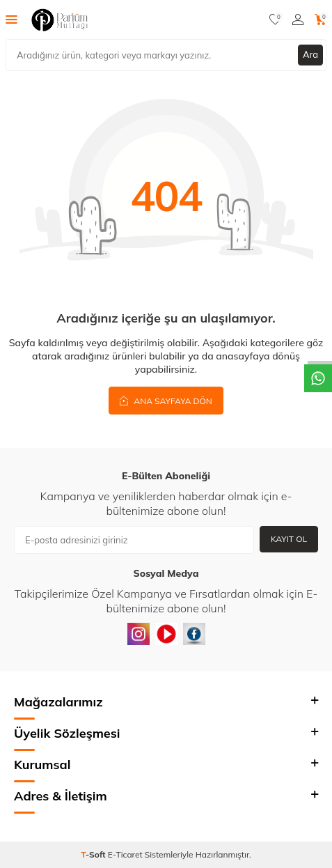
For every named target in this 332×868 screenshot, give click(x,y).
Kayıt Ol (289, 539)
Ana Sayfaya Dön (166, 401)
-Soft (94, 854)
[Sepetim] (321, 20)
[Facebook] (194, 634)
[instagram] (139, 634)
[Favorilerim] (275, 20)
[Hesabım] (298, 20)
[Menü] (11, 19)
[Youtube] (166, 634)
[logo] (60, 20)
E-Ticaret (125, 854)
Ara (310, 54)
